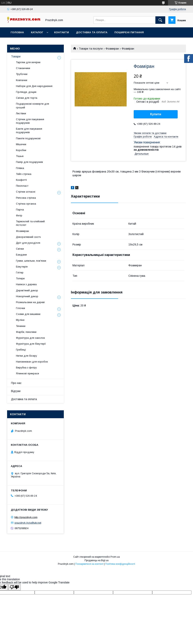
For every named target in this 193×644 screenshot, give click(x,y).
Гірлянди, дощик (26, 92)
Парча (20, 210)
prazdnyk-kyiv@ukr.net (28, 523)
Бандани (21, 255)
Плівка (20, 168)
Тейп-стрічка (24, 174)
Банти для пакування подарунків (29, 131)
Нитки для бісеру (26, 356)
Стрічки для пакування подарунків (30, 121)
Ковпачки (22, 80)
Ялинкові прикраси (27, 373)
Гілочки (20, 308)
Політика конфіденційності (120, 564)
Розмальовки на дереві (30, 302)
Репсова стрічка (26, 198)
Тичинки (21, 326)
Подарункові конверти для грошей (32, 106)
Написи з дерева (26, 284)
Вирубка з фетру (26, 368)
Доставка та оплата (92, 32)
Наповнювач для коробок (32, 362)
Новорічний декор (27, 296)
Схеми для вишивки (28, 314)
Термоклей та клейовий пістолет (30, 223)
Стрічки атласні (26, 192)
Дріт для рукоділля (28, 243)
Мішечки (21, 144)
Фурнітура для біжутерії (31, 344)
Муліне (20, 320)
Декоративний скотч (28, 237)
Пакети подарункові (28, 138)
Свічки (20, 249)
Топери (20, 278)
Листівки (21, 113)
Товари (16, 56)
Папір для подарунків (29, 162)
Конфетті (21, 180)
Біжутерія (22, 267)
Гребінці (21, 350)
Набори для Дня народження (34, 86)
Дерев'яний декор (27, 290)
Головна (17, 32)
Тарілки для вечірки (28, 62)
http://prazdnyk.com (26, 517)
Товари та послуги (91, 49)
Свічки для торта (27, 98)
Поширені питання (129, 32)
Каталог (37, 32)
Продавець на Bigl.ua (96, 560)
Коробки (21, 150)
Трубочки (22, 74)
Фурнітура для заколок (30, 338)
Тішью (20, 156)
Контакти (62, 32)
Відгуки (16, 391)
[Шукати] (160, 20)
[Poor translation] (14, 587)
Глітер (20, 273)
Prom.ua (115, 557)
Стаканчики (23, 68)
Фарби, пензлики (26, 332)
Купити (156, 114)
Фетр (19, 215)
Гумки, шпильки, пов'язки (31, 261)
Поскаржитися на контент (89, 564)
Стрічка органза (26, 204)
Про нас (16, 383)
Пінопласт (22, 186)
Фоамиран (112, 49)
